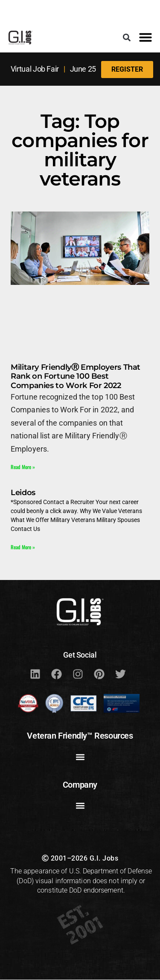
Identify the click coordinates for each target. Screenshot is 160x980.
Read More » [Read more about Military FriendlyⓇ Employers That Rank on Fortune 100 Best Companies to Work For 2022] (23, 467)
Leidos (23, 493)
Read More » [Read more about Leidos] (23, 547)
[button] (127, 37)
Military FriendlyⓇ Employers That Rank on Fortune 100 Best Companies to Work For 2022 (76, 376)
